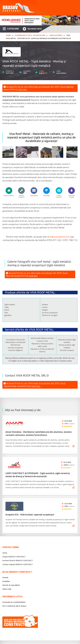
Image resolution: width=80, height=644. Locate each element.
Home (8, 35)
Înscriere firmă (32, 29)
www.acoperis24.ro (60, 237)
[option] (40, 20)
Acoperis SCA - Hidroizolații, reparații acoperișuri (30, 512)
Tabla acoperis (56, 35)
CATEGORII (11, 28)
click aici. (23, 89)
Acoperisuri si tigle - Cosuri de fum (30, 35)
